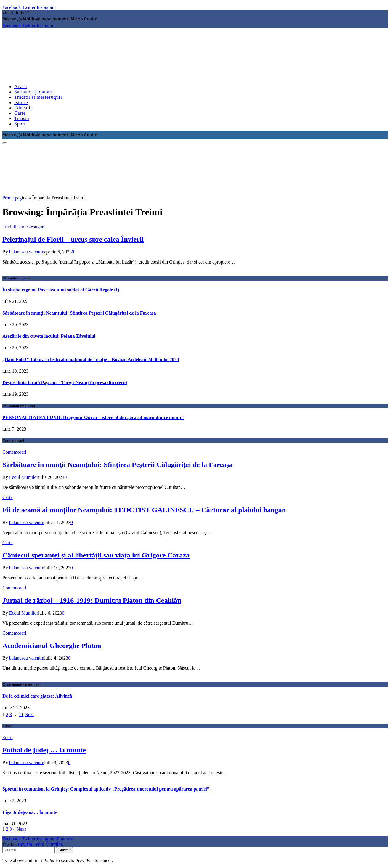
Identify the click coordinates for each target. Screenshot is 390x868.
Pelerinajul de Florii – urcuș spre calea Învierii (73, 239)
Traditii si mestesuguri (38, 97)
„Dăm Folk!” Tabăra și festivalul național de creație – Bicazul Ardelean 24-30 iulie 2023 (91, 359)
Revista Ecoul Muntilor (40, 844)
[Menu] (5, 143)
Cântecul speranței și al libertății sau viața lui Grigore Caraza (96, 555)
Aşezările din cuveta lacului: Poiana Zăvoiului (49, 336)
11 (21, 714)
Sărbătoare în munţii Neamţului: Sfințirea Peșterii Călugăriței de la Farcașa (79, 313)
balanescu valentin (27, 252)
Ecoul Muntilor (24, 477)
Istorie (21, 102)
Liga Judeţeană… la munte (30, 812)
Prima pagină (15, 198)
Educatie (23, 108)
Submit (64, 850)
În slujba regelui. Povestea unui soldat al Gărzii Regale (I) (61, 290)
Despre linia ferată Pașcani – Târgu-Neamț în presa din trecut (65, 383)
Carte (20, 113)
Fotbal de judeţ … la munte (44, 750)
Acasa (21, 87)
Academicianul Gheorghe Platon (52, 646)
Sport (20, 124)
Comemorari (14, 452)
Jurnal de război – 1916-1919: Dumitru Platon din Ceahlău (92, 600)
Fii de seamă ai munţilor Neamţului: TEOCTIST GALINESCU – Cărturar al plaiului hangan (144, 510)
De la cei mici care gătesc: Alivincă (37, 696)
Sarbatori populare (34, 92)
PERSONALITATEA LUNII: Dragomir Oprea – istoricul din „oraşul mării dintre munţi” (93, 417)
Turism (22, 118)
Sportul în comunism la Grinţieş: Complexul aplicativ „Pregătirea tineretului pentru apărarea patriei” (106, 789)
